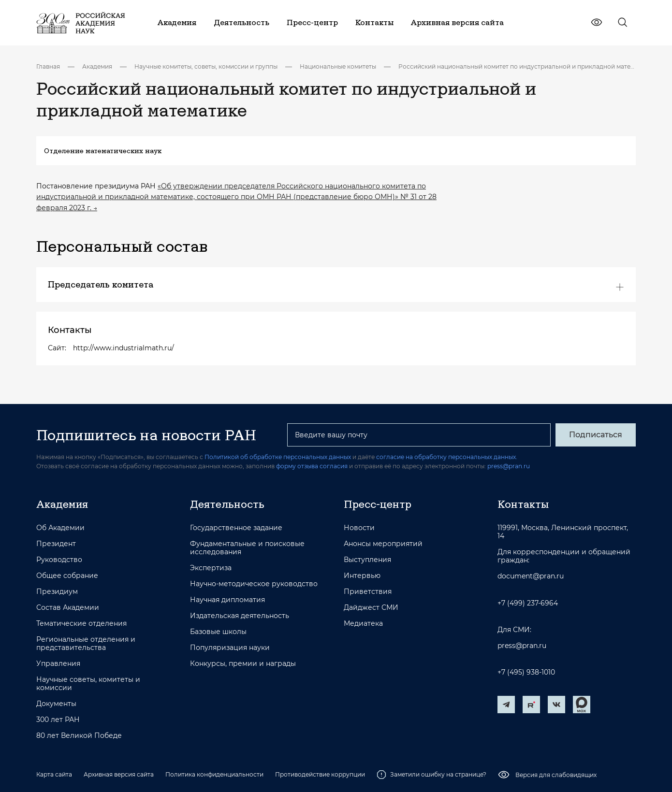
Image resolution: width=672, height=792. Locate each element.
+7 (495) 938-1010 (526, 672)
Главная (48, 66)
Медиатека (363, 624)
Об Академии (60, 528)
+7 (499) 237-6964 (528, 603)
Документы (56, 704)
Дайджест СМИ (371, 608)
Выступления (367, 560)
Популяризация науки (230, 648)
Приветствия (368, 592)
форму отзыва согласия (312, 466)
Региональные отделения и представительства (86, 644)
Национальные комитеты (338, 66)
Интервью (362, 576)
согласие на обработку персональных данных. (447, 457)
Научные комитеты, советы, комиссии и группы (206, 66)
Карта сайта (54, 774)
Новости (359, 528)
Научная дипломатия (227, 600)
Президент (56, 544)
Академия (97, 66)
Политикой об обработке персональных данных (278, 457)
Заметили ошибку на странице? (431, 775)
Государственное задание (236, 528)
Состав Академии (68, 608)
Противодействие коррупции (320, 774)
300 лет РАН (58, 720)
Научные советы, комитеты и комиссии (88, 684)
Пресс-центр (378, 504)
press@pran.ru (509, 466)
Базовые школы (218, 632)
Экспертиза (211, 568)
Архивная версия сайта (119, 774)
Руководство (59, 560)
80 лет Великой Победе (79, 736)
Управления (58, 664)
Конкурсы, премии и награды (243, 664)
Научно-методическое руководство (254, 584)
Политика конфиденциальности (214, 774)
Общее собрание (67, 576)
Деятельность (227, 504)
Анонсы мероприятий (383, 544)
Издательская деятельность (240, 616)
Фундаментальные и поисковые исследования (247, 548)
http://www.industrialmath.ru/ (124, 348)
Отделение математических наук (103, 151)
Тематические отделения (81, 624)
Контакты (523, 504)
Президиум (57, 592)
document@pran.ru (531, 576)
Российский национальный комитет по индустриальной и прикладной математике (517, 66)
